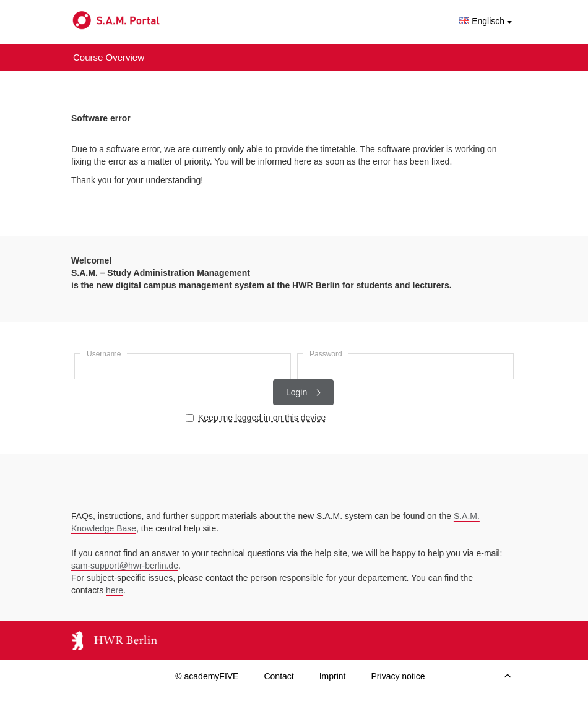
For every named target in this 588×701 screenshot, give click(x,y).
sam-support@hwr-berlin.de (125, 566)
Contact (279, 676)
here (115, 590)
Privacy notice (398, 676)
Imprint (333, 676)
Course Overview (109, 57)
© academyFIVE (207, 676)
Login (303, 392)
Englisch (486, 21)
